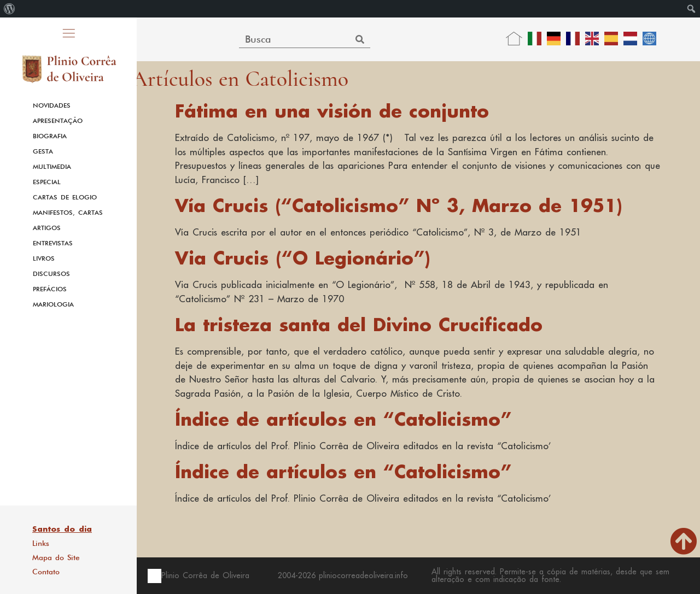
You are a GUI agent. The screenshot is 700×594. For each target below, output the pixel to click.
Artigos (47, 228)
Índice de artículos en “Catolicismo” (343, 419)
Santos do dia (62, 529)
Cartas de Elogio (65, 197)
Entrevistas (53, 243)
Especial (47, 182)
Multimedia (52, 167)
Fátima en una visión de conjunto (332, 111)
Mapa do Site (56, 557)
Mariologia (53, 304)
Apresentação (58, 121)
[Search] (360, 39)
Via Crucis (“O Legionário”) (303, 258)
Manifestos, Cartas (68, 213)
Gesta (43, 151)
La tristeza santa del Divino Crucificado (359, 324)
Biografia (50, 136)
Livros (44, 258)
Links (41, 543)
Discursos (51, 274)
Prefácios (50, 289)
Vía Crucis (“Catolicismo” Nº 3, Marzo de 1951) (399, 205)
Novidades (52, 105)
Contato (46, 572)
